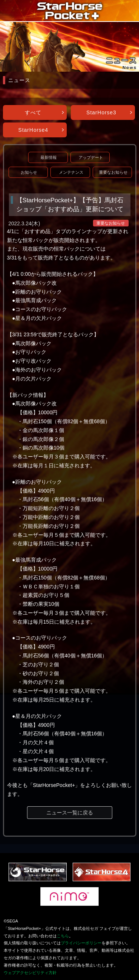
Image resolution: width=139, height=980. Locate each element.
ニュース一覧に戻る (70, 813)
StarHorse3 (101, 112)
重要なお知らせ (113, 172)
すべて (33, 112)
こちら (63, 936)
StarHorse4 (33, 130)
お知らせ (29, 172)
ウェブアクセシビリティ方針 (30, 973)
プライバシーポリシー (81, 943)
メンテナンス (71, 172)
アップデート (91, 157)
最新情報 (49, 157)
